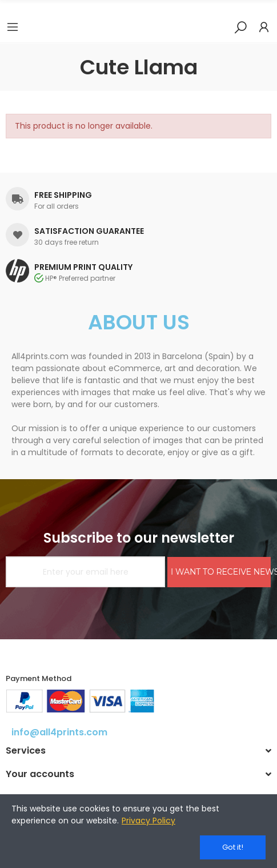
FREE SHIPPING (63, 195)
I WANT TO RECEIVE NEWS (221, 572)
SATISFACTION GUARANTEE (89, 231)
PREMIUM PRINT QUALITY (83, 267)
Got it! (233, 847)
